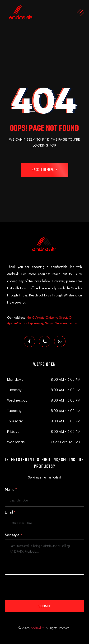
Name (11, 490)
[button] (65, 13)
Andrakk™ (37, 628)
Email (10, 512)
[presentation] (41, 587)
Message (14, 535)
